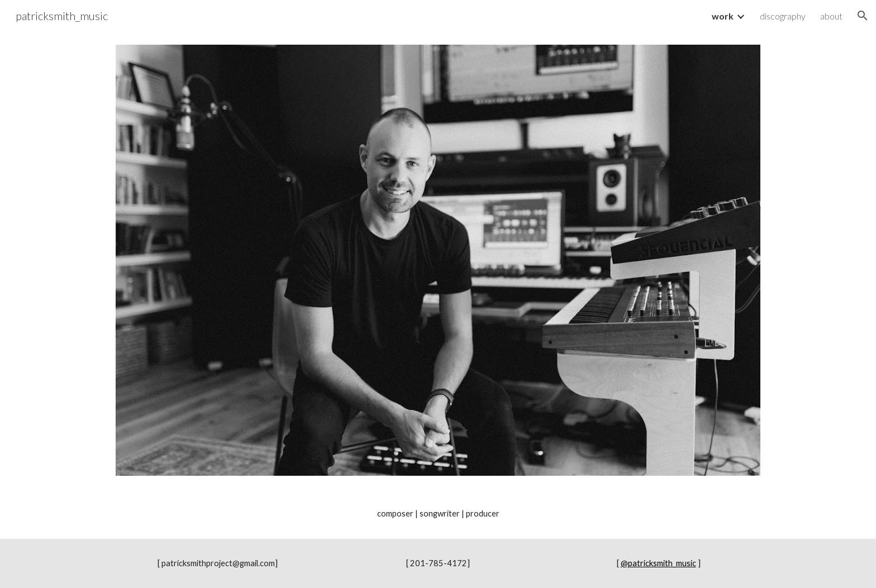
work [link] (723, 16)
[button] (863, 16)
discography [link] (783, 16)
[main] (438, 514)
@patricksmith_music (658, 563)
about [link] (831, 16)
